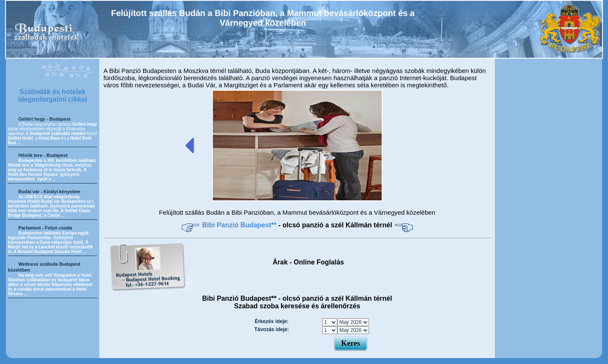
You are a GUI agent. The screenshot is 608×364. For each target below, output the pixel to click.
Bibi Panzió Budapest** (240, 225)
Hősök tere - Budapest (43, 155)
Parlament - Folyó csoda (45, 228)
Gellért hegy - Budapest (44, 119)
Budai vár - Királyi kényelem (49, 191)
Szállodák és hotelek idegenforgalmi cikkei (52, 96)
